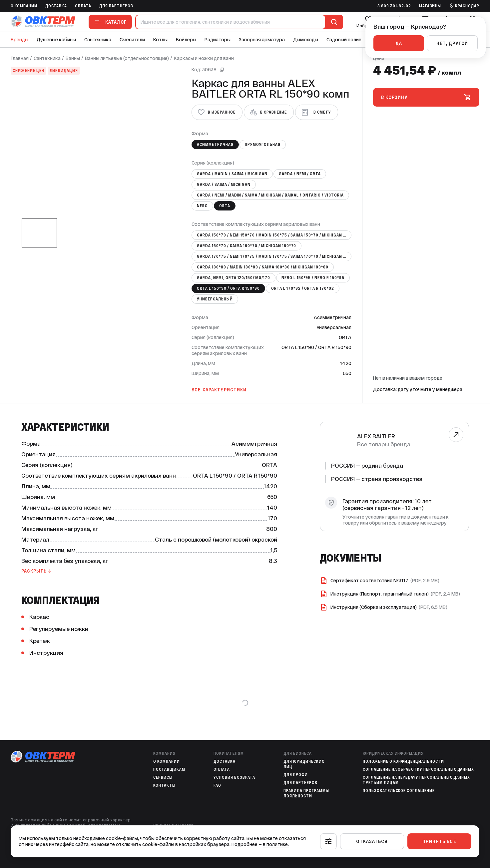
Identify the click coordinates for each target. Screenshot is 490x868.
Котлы (160, 40)
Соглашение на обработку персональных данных (418, 769)
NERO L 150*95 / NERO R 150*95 (313, 278)
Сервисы (163, 777)
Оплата (83, 6)
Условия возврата (234, 777)
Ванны (73, 58)
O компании (24, 6)
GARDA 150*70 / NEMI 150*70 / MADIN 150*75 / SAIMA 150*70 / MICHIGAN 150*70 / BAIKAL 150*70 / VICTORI (274, 235)
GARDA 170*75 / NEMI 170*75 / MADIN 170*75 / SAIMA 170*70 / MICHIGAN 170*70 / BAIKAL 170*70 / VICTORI (274, 256)
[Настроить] (328, 841)
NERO (202, 206)
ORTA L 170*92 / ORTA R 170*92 (303, 288)
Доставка (56, 6)
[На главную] (43, 22)
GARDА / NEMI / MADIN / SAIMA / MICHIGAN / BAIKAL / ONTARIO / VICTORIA (270, 195)
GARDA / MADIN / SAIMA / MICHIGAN (232, 174)
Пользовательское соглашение (399, 791)
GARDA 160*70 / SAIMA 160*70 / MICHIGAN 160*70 (246, 246)
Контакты (164, 785)
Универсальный (215, 299)
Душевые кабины (56, 40)
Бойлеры (186, 40)
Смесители (132, 40)
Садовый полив (344, 40)
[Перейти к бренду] (456, 435)
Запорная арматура (262, 40)
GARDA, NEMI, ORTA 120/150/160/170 (234, 278)
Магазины (430, 6)
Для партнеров (116, 6)
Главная (20, 58)
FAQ (217, 785)
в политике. (276, 844)
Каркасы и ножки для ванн (204, 58)
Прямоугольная (263, 145)
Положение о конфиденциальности (403, 761)
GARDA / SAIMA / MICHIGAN (224, 185)
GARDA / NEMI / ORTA (300, 174)
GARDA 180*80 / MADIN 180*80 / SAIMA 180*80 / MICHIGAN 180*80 (263, 267)
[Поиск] (333, 22)
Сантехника (98, 40)
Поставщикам (169, 769)
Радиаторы (218, 40)
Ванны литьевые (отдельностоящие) (127, 58)
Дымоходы (306, 40)
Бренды (19, 40)
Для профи (296, 775)
